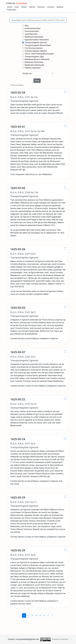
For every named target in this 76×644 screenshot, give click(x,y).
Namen (32, 7)
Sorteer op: (38, 73)
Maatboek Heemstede (34, 62)
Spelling (60, 7)
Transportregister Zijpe (34, 57)
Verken (24, 7)
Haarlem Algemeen (33, 68)
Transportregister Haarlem (36, 51)
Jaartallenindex (31, 34)
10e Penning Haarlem (34, 48)
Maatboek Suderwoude (34, 65)
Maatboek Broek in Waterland (37, 59)
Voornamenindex (32, 31)
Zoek (17, 7)
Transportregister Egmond (36, 42)
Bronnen (41, 7)
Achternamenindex (33, 28)
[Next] (52, 616)
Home (10, 7)
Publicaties (12, 10)
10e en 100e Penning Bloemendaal (39, 54)
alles (27, 26)
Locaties (51, 7)
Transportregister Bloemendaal (38, 45)
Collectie (17, 3)
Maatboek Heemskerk (34, 37)
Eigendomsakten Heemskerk (37, 40)
